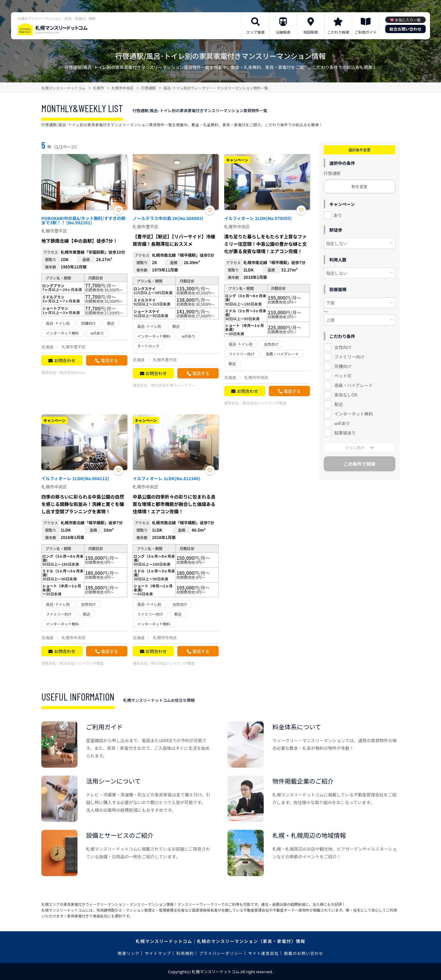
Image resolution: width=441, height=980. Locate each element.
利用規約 (185, 953)
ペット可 (343, 376)
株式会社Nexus (72, 372)
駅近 (339, 404)
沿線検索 (283, 32)
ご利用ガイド (366, 32)
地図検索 (311, 32)
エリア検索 (255, 32)
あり (338, 215)
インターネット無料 (354, 414)
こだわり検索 (338, 32)
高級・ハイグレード (354, 385)
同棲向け (343, 366)
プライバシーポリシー (221, 953)
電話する (109, 360)
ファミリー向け (349, 357)
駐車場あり (345, 433)
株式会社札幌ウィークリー (173, 385)
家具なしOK (346, 395)
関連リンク (129, 953)
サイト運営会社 (263, 953)
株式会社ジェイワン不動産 (265, 403)
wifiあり (342, 423)
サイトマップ (158, 953)
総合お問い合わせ (405, 29)
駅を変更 (360, 186)
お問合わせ (65, 360)
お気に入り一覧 (408, 20)
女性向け (343, 347)
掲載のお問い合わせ (304, 953)
